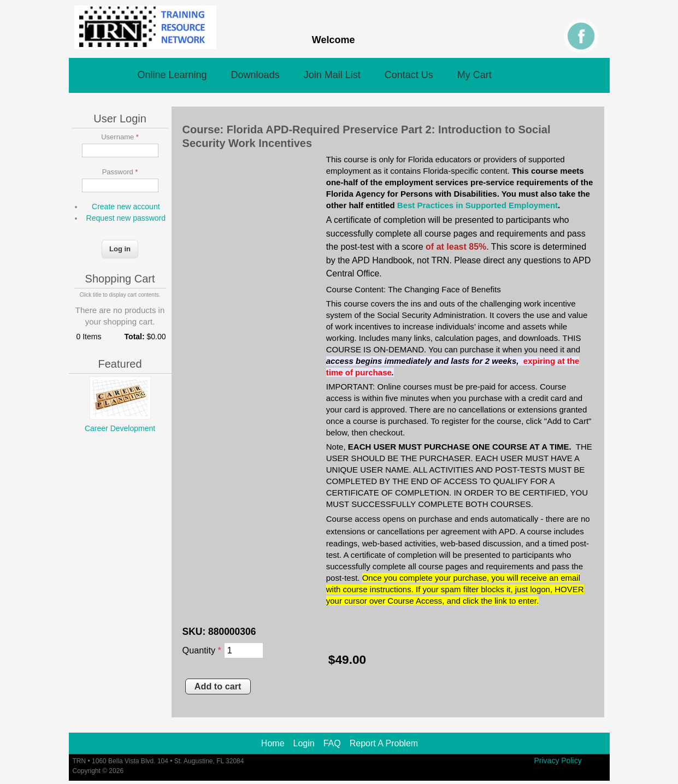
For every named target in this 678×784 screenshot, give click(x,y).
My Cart (474, 75)
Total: (135, 337)
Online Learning (172, 75)
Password (120, 172)
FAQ (332, 744)
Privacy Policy (558, 761)
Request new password (126, 218)
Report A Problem (384, 744)
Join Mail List (332, 75)
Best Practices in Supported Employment (477, 205)
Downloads (255, 75)
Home (273, 744)
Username (120, 137)
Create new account (126, 207)
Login (304, 744)
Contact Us (409, 75)
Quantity (202, 650)
